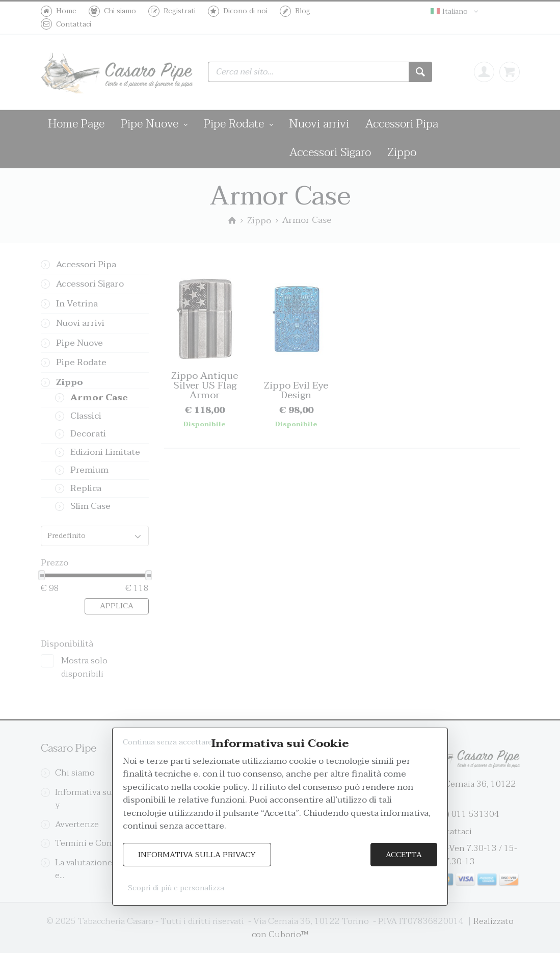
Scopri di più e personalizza (176, 888)
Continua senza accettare (167, 742)
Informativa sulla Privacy (197, 855)
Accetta (404, 855)
